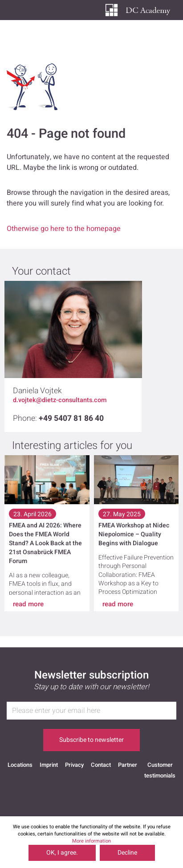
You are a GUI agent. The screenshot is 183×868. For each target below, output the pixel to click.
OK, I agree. (62, 853)
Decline (127, 853)
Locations (20, 765)
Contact (101, 765)
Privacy (74, 765)
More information (91, 841)
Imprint (49, 765)
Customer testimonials (160, 767)
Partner (128, 765)
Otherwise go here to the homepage (64, 229)
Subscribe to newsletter (91, 740)
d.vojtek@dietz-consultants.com (60, 400)
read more (28, 604)
